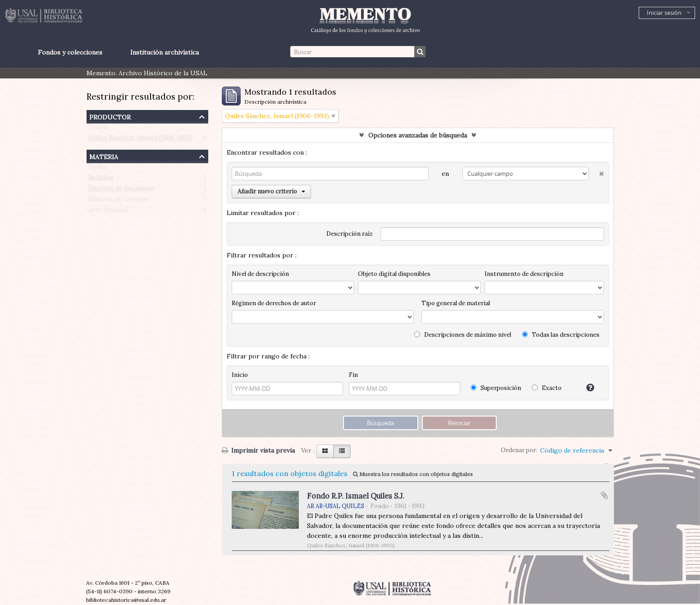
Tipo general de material (456, 303)
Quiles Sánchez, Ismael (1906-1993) (140, 140)
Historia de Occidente (121, 190)
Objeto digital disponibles (394, 274)
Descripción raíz (350, 234)
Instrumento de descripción (524, 274)
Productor (110, 116)
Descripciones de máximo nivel (463, 335)
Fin (353, 375)
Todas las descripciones (561, 335)
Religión (101, 179)
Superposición (496, 388)
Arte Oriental (108, 212)
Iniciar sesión (664, 13)
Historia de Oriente (118, 201)
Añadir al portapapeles (604, 495)
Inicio (240, 375)
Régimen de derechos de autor (274, 303)
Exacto (547, 388)
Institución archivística (165, 52)
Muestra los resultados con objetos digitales (413, 474)
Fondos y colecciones (70, 52)
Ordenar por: (519, 450)
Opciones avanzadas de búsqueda (418, 135)
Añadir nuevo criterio (271, 191)
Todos (98, 129)
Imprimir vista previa (258, 450)
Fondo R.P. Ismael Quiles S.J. (356, 496)
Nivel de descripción (260, 274)
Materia (104, 156)
